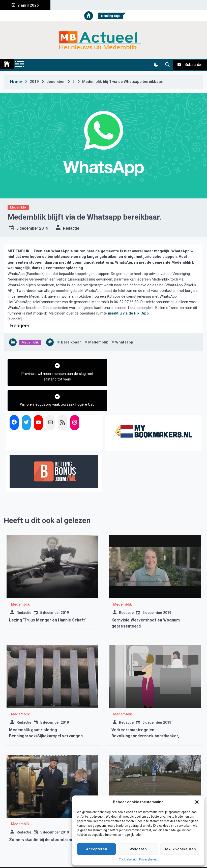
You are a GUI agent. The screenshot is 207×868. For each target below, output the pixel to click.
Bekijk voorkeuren (180, 849)
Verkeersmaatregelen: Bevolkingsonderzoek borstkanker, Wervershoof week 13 (145, 711)
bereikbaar (71, 342)
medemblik (98, 342)
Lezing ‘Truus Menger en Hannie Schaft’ (47, 595)
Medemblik (18, 207)
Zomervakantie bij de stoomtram (42, 814)
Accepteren (97, 849)
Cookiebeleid (128, 859)
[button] (197, 802)
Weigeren (138, 849)
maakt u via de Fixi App (128, 313)
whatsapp (124, 342)
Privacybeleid (148, 859)
